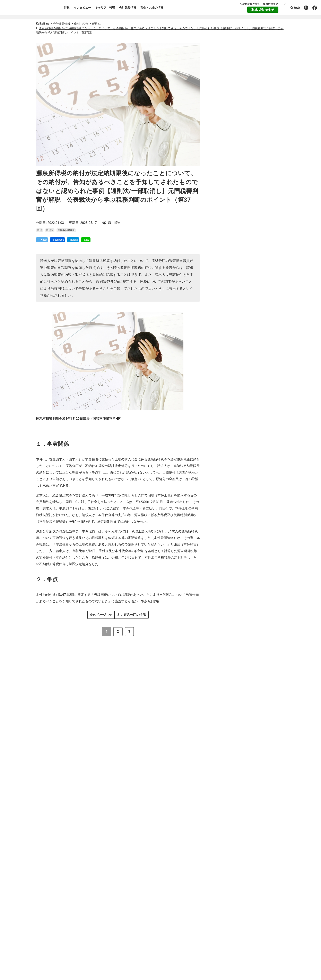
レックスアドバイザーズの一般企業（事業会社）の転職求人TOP (162, 935)
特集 (67, 8)
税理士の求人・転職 (252, 328)
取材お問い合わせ (263, 10)
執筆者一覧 (49, 866)
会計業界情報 (128, 8)
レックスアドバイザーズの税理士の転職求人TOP (150, 924)
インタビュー (82, 8)
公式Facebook (243, 892)
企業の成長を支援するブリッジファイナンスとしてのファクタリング (262, 272)
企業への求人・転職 (252, 342)
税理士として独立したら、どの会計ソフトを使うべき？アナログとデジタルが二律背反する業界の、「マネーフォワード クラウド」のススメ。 (262, 291)
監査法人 (251, 166)
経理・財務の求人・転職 (254, 355)
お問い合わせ (50, 889)
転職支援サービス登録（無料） (207, 838)
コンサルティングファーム (251, 155)
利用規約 (47, 874)
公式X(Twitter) (202, 892)
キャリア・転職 (105, 8)
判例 (137, 696)
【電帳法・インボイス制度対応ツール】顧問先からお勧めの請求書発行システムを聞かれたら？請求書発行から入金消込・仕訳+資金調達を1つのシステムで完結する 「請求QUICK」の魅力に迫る (262, 252)
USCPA (251, 208)
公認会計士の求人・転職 (254, 315)
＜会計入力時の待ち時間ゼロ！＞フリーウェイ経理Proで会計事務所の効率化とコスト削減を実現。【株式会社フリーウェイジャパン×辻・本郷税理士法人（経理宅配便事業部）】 (262, 266)
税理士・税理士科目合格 (251, 198)
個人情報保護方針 (54, 882)
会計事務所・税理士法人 (251, 135)
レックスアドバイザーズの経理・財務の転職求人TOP (153, 929)
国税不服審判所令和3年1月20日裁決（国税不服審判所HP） (80, 422)
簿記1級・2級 (251, 218)
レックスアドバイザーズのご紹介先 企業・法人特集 (152, 940)
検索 (295, 8)
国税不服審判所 (66, 234)
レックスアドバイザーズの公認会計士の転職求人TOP (153, 918)
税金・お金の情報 (152, 8)
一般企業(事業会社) (250, 145)
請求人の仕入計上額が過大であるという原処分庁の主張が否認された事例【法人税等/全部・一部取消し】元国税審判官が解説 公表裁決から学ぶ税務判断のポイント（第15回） (145, 784)
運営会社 (47, 858)
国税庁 (50, 234)
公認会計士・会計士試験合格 (251, 188)
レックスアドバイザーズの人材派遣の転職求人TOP (152, 946)
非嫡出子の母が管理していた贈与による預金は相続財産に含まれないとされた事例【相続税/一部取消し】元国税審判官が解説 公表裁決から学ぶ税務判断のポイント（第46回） (145, 750)
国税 (40, 234)
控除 (107, 731)
